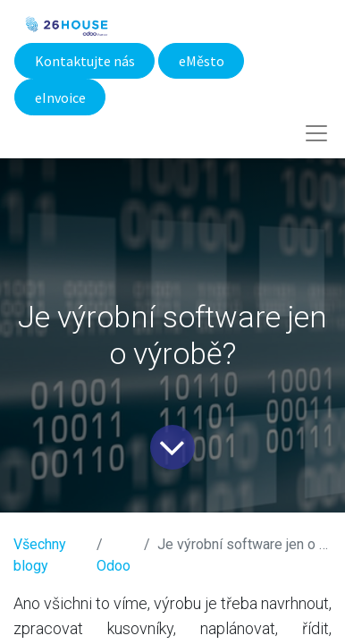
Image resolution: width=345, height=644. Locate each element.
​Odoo (114, 566)
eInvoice (60, 97)
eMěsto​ (202, 61)
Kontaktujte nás (85, 61)
